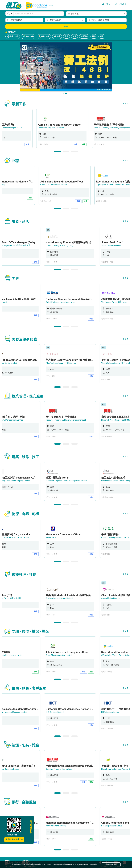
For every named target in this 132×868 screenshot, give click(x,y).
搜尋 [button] (66, 26)
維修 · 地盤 (44, 37)
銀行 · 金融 (28, 37)
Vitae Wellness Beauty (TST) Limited (63, 361)
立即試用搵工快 (14, 839)
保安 (102, 36)
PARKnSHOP (52, 535)
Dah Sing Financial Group (58, 821)
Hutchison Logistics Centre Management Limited (68, 478)
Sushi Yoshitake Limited (113, 245)
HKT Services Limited (56, 708)
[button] (10, 14)
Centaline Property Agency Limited (62, 765)
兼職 (93, 144)
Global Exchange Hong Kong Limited (62, 301)
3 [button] (75, 151)
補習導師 (84, 36)
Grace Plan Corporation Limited (60, 128)
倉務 (75, 36)
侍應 (57, 37)
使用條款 (84, 864)
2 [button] (66, 151)
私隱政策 (75, 864)
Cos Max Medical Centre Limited (61, 595)
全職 (37, 144)
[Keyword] (39, 14)
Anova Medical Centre (112, 595)
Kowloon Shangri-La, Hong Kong (61, 245)
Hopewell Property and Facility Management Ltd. (67, 418)
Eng (51, 5)
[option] (72, 128)
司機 (94, 36)
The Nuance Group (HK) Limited (116, 301)
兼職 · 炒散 (13, 37)
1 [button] (57, 151)
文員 (67, 36)
